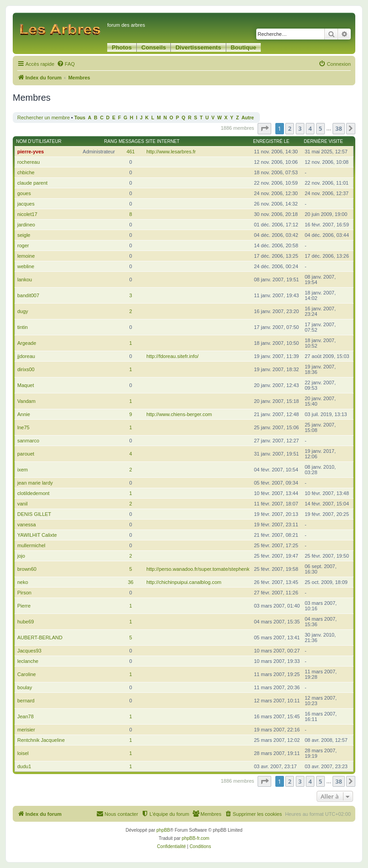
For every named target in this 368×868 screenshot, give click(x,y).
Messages (131, 141)
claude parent (32, 183)
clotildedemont (33, 493)
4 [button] (310, 128)
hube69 (26, 622)
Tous (80, 118)
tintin (22, 327)
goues (24, 193)
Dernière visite (323, 141)
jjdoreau (26, 356)
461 (130, 152)
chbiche (26, 172)
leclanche (28, 661)
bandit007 (28, 295)
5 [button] (321, 128)
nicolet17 (27, 214)
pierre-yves (31, 152)
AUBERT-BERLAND (40, 638)
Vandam (26, 401)
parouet (26, 454)
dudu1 (24, 766)
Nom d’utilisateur (39, 141)
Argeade (27, 343)
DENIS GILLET (34, 514)
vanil (22, 504)
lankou (25, 280)
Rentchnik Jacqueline (41, 740)
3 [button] (300, 128)
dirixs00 (26, 369)
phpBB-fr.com (196, 838)
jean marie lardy (35, 483)
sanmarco (28, 441)
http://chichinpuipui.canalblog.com (184, 582)
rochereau (29, 162)
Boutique (244, 47)
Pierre (24, 606)
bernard (26, 701)
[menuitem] (66, 64)
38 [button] (339, 128)
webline (26, 266)
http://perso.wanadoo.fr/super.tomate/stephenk (198, 569)
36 (130, 582)
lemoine (26, 256)
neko (23, 582)
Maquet (26, 385)
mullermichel (31, 545)
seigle (24, 235)
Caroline (27, 674)
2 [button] (290, 128)
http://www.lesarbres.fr (171, 152)
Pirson (24, 593)
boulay (25, 687)
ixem (22, 470)
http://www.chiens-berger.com (179, 414)
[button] (264, 128)
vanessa (27, 525)
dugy (23, 311)
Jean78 (25, 716)
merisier (26, 730)
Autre (248, 118)
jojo (21, 556)
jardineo (26, 225)
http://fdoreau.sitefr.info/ (172, 356)
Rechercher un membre (44, 118)
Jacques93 (29, 651)
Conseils (154, 47)
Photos (122, 47)
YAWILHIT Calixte (37, 535)
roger (23, 245)
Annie (24, 414)
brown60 (27, 569)
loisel (23, 753)
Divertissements (198, 47)
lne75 (23, 427)
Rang (111, 141)
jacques (26, 204)
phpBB (163, 830)
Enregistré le (271, 141)
